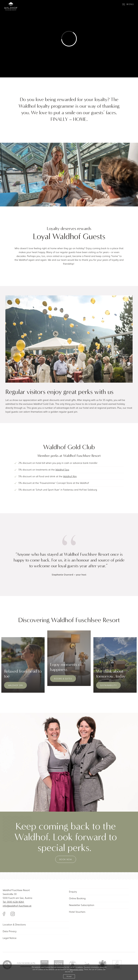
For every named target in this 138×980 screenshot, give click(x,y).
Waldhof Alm (70, 476)
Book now (66, 859)
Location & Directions (14, 925)
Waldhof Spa (62, 470)
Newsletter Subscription (82, 905)
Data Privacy (10, 931)
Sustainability (108, 685)
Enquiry (73, 892)
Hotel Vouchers (77, 912)
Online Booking (77, 898)
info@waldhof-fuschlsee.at (17, 906)
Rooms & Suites (63, 679)
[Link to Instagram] (13, 914)
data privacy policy (76, 970)
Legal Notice (10, 938)
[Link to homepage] (11, 6)
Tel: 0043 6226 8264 (14, 902)
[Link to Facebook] (7, 914)
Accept (69, 976)
